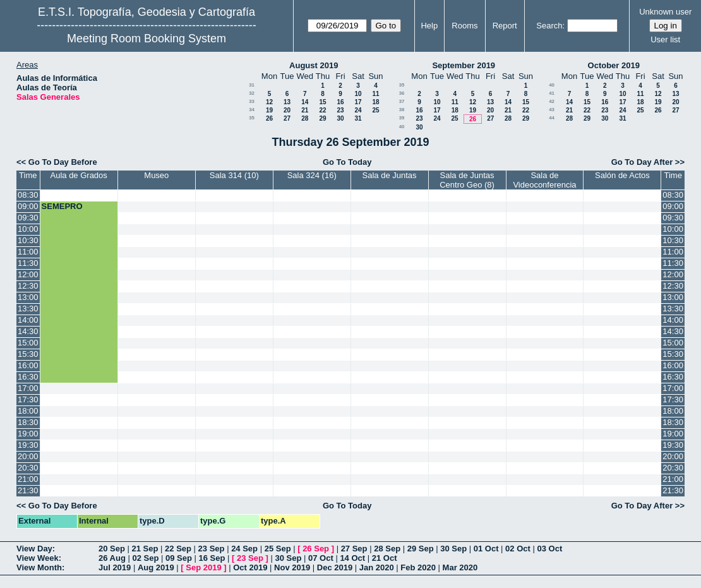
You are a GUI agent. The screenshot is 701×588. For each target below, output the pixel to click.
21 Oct (385, 558)
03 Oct (549, 549)
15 (322, 102)
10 (358, 94)
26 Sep (316, 549)
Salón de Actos (622, 175)
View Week (38, 558)
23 (340, 110)
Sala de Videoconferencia (544, 180)
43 (552, 110)
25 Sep (278, 549)
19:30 (28, 445)
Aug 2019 (156, 567)
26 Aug (112, 558)
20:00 (28, 456)
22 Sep (178, 549)
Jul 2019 (115, 567)
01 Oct (486, 549)
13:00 (28, 297)
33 (252, 101)
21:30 (28, 490)
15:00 (28, 343)
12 (269, 102)
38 (402, 110)
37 (402, 101)
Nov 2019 (292, 567)
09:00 (28, 206)
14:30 (28, 331)
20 (287, 110)
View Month (39, 567)
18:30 (28, 422)
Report (505, 26)
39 (402, 118)
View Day (34, 549)
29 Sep (421, 549)
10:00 (28, 229)
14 (305, 102)
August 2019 (314, 65)
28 (305, 118)
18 (375, 102)
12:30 (28, 286)
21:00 (28, 479)
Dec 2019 (335, 567)
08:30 (28, 195)
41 (552, 93)
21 (305, 110)
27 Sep (354, 549)
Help (429, 26)
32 (252, 93)
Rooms (464, 26)
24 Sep (244, 549)
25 (375, 110)
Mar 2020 (460, 567)
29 (322, 118)
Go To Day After (642, 162)
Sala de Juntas (390, 175)
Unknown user (665, 12)
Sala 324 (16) (312, 175)
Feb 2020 (418, 567)
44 (552, 118)
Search (549, 26)
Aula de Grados (79, 175)
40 (402, 127)
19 (269, 110)
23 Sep (212, 549)
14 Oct (352, 558)
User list (665, 39)
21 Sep (145, 549)
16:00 (28, 365)
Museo (156, 175)
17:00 (28, 388)
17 (358, 102)
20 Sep (112, 549)
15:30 (28, 354)
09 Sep (179, 558)
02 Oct (518, 549)
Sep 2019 (203, 567)
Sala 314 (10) (234, 175)
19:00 (28, 434)
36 (402, 93)
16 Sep (212, 558)
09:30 (28, 218)
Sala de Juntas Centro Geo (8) (467, 180)
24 (358, 110)
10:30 (28, 240)
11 (375, 94)
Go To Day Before (63, 162)
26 (269, 118)
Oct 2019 (250, 567)
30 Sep (453, 549)
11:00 (28, 252)
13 (287, 102)
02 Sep (145, 558)
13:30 (28, 309)
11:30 (28, 263)
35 (252, 118)
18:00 (28, 411)
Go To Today (347, 162)
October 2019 (614, 65)
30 (340, 118)
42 (552, 101)
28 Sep (387, 549)
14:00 (28, 320)
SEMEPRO (62, 206)
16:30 (28, 377)
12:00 (28, 274)
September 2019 (464, 65)
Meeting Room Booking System (147, 39)
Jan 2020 (377, 567)
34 (252, 110)
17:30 (28, 399)
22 (322, 110)
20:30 (28, 468)
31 (252, 85)
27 (287, 118)
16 (340, 102)
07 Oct (321, 558)
